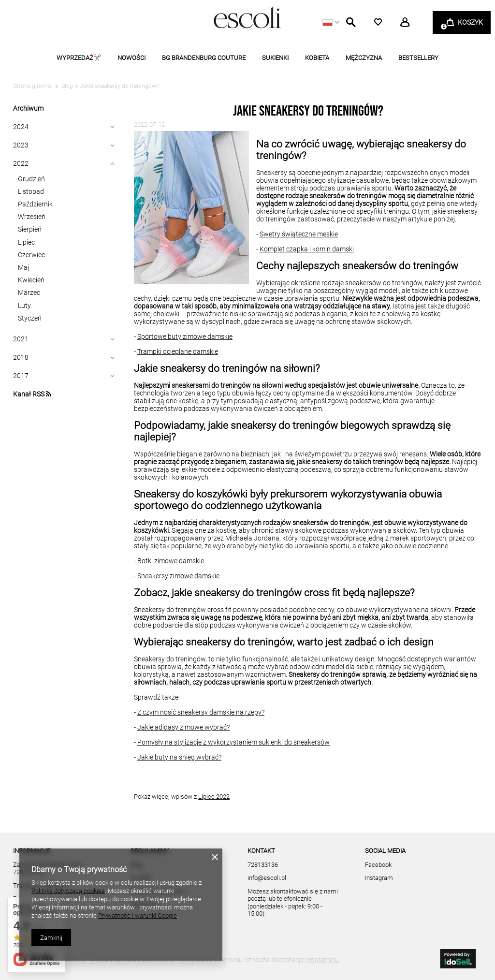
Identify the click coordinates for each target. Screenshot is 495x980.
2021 (21, 339)
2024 (21, 127)
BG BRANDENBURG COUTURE (204, 58)
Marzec (29, 293)
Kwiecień (31, 280)
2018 (21, 357)
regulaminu (322, 960)
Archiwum (28, 108)
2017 (21, 376)
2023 (21, 145)
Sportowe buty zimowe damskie (185, 336)
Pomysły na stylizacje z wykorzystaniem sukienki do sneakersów (233, 742)
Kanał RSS (32, 394)
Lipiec (26, 242)
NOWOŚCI (131, 58)
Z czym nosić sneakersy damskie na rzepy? (201, 712)
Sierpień (30, 229)
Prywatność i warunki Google (138, 915)
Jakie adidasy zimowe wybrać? (183, 727)
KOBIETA (317, 58)
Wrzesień (32, 217)
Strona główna (32, 86)
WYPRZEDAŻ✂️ (79, 58)
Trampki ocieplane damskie (178, 351)
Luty (24, 306)
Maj (23, 267)
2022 (21, 163)
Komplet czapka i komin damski (307, 249)
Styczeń (30, 318)
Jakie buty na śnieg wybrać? (179, 757)
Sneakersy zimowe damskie (178, 576)
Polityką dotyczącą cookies (68, 891)
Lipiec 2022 (214, 797)
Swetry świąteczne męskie (299, 234)
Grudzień (31, 179)
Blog (66, 86)
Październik (35, 204)
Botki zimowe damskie (171, 561)
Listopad (31, 191)
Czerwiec (31, 255)
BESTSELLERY (418, 58)
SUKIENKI (275, 58)
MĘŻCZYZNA (364, 58)
